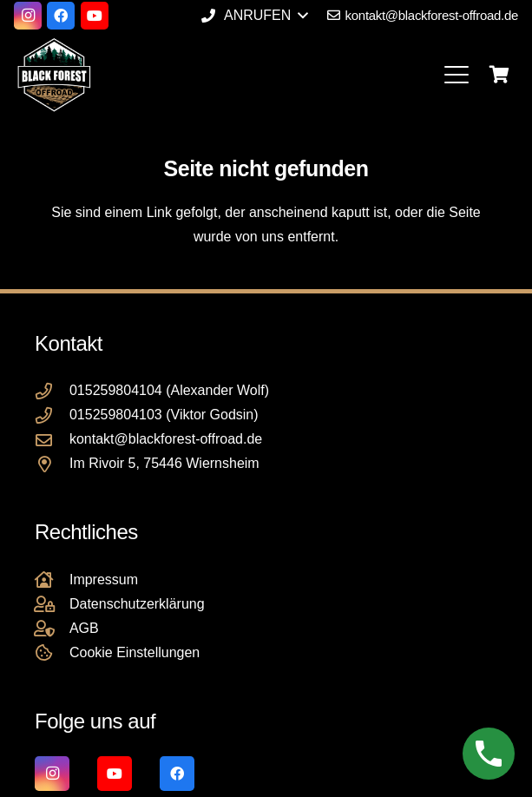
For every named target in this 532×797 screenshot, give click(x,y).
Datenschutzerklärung (137, 604)
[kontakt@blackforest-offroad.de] (52, 440)
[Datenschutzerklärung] (52, 604)
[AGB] (52, 628)
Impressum (104, 580)
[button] (254, 16)
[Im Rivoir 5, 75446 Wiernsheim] (52, 464)
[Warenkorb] (499, 75)
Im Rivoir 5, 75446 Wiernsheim (164, 463)
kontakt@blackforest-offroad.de (166, 439)
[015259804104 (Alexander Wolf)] (52, 391)
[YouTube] (95, 16)
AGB (84, 628)
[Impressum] (52, 580)
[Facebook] (61, 16)
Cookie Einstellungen (135, 652)
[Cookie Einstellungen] (52, 652)
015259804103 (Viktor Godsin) (164, 415)
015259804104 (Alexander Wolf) (169, 390)
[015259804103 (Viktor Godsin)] (52, 415)
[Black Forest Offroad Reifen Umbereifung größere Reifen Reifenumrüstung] (54, 75)
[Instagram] (28, 16)
